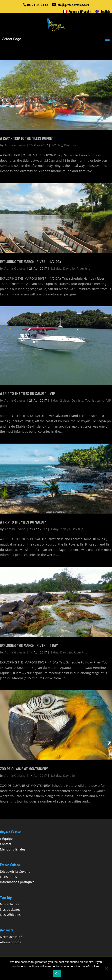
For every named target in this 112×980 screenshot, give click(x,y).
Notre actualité (11, 937)
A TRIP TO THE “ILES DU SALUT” (23, 522)
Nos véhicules (10, 915)
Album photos (10, 942)
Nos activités (9, 904)
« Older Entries (11, 816)
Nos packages (10, 909)
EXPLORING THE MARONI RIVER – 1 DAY (29, 645)
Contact (6, 844)
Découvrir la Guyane (15, 871)
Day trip (70, 145)
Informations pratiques (17, 882)
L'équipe (6, 839)
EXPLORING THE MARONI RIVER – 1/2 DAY (31, 262)
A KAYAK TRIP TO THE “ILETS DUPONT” (28, 138)
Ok (57, 973)
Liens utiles (8, 877)
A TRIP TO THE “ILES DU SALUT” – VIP (27, 393)
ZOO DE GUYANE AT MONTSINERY (24, 769)
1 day (54, 400)
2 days (65, 400)
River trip (84, 268)
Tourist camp (95, 400)
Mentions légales (13, 849)
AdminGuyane (15, 145)
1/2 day (57, 145)
